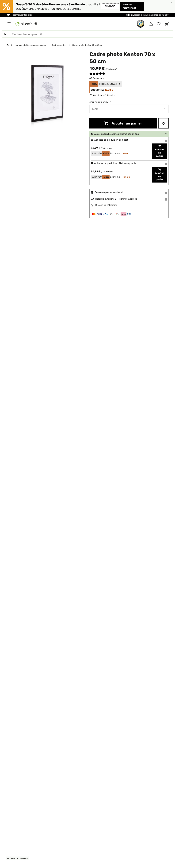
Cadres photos (59, 45)
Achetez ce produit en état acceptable (115, 163)
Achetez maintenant (129, 6)
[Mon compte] (151, 24)
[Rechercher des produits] (88, 34)
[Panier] (166, 24)
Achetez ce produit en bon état (111, 140)
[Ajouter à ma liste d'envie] (164, 123)
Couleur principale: (100, 102)
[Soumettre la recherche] (5, 34)
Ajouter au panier (123, 123)
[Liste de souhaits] (159, 24)
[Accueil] (10, 45)
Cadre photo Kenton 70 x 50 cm (87, 45)
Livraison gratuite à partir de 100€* (150, 15)
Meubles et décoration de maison (30, 45)
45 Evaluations (97, 78)
